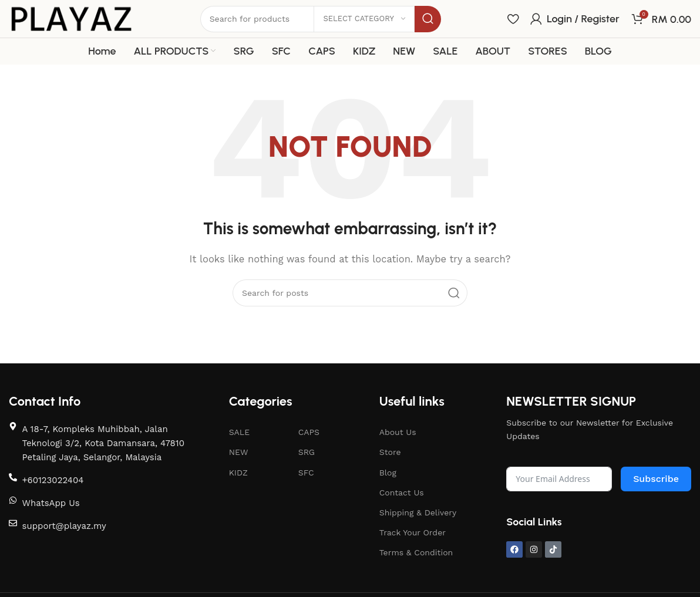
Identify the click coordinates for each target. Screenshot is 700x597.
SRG (307, 452)
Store (390, 452)
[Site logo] (71, 18)
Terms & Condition (416, 552)
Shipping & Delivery (418, 512)
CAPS (309, 432)
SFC (306, 473)
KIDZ (238, 473)
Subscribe (656, 479)
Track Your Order (413, 532)
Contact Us (402, 493)
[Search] (350, 293)
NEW (239, 452)
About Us (398, 432)
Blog (388, 473)
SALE (239, 432)
